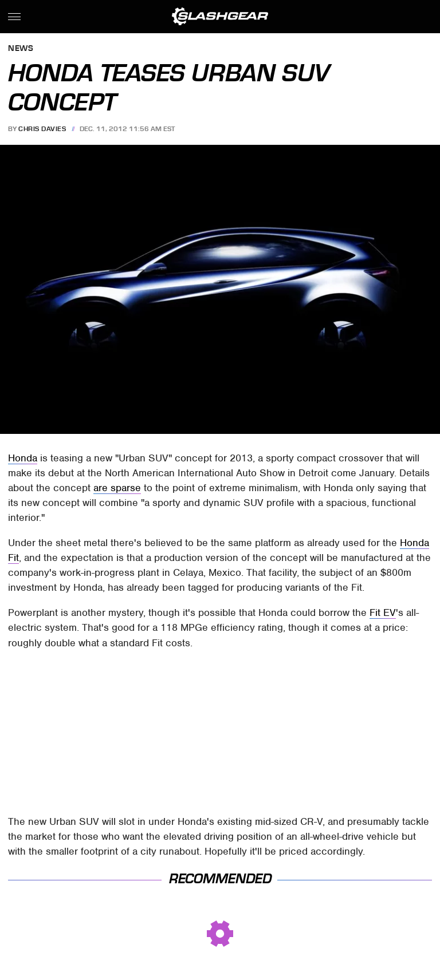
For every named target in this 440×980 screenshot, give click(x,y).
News (21, 49)
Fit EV (383, 612)
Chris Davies (42, 129)
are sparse (117, 488)
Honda (23, 458)
